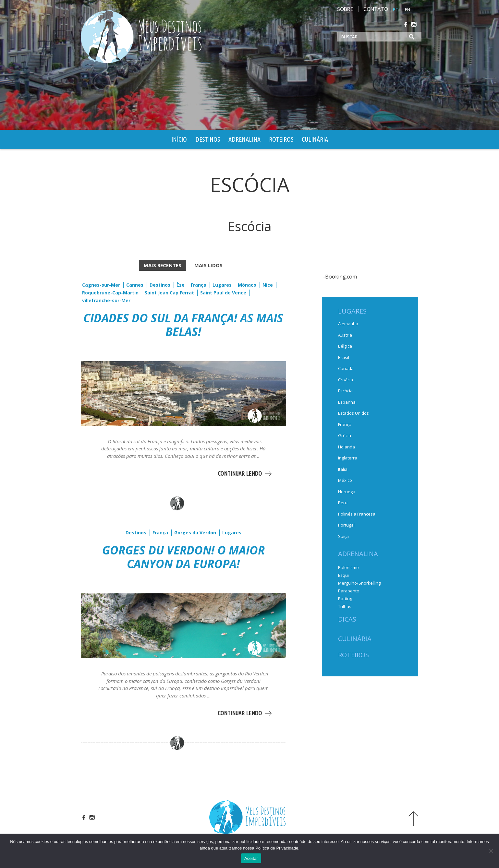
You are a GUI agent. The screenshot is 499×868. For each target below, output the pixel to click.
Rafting (345, 599)
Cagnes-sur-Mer (101, 285)
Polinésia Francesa (357, 514)
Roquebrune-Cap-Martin (110, 293)
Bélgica (345, 346)
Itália (343, 469)
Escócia (345, 391)
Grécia (345, 435)
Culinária (315, 139)
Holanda (347, 447)
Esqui (343, 575)
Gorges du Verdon (195, 533)
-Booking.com (340, 277)
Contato (376, 9)
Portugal (346, 525)
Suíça (343, 536)
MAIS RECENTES (163, 265)
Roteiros (281, 139)
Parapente (349, 591)
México (345, 480)
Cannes (135, 285)
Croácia (346, 380)
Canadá (346, 368)
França (199, 285)
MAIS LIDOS (208, 265)
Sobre (345, 9)
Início (179, 139)
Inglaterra (348, 458)
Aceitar (251, 858)
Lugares (222, 285)
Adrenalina (244, 139)
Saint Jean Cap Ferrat (169, 293)
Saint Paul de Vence (223, 293)
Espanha (347, 402)
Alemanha (348, 324)
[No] (491, 851)
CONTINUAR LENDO (239, 473)
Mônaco (247, 285)
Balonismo (348, 567)
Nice (268, 285)
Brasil (344, 357)
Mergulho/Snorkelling (359, 583)
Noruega (347, 492)
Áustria (345, 335)
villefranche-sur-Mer (106, 300)
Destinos (208, 139)
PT (396, 9)
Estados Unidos (353, 413)
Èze (181, 285)
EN (408, 9)
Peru (343, 503)
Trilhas (345, 606)
